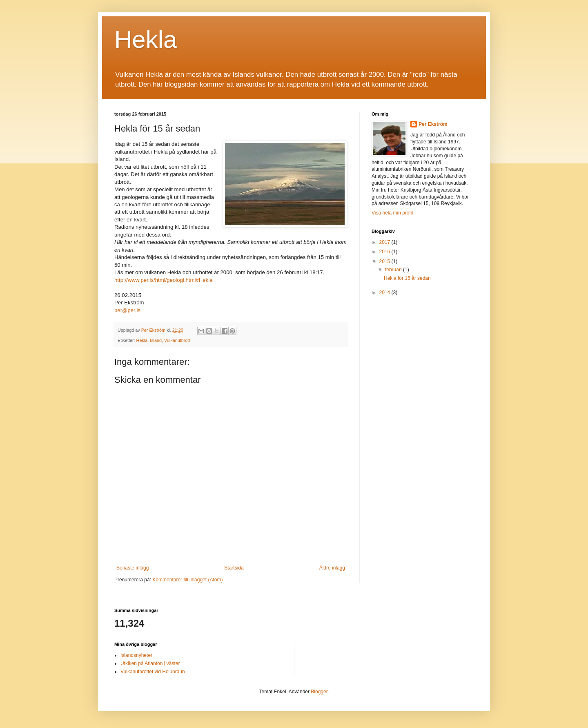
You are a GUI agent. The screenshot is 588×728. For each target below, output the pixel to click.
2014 (385, 293)
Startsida (234, 568)
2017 (385, 242)
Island (156, 340)
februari (394, 270)
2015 (385, 261)
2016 (385, 252)
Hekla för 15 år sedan (407, 278)
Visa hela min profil (392, 213)
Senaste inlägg (133, 568)
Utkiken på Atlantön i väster (150, 663)
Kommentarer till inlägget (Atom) (187, 580)
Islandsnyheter (136, 655)
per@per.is (127, 310)
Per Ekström (433, 124)
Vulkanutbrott (177, 340)
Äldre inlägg (332, 568)
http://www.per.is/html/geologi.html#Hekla (163, 280)
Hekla (146, 39)
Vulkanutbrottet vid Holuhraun (153, 672)
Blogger (319, 692)
